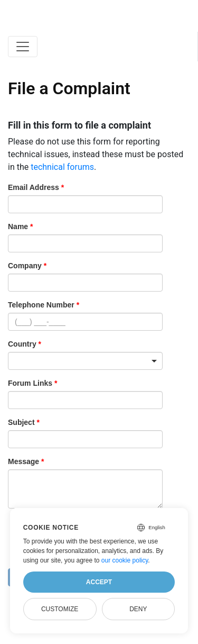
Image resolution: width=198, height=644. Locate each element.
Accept (99, 582)
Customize (60, 609)
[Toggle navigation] (23, 47)
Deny (138, 609)
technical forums (62, 167)
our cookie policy (125, 560)
